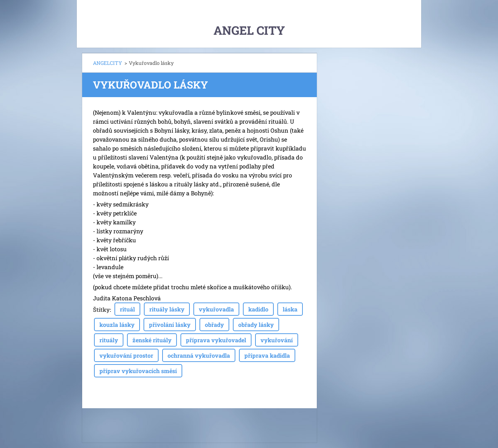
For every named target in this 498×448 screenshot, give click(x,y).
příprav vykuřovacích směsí (138, 371)
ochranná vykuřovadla (199, 355)
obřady (214, 325)
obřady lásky (256, 325)
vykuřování (277, 340)
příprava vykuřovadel (216, 340)
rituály (109, 340)
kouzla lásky (117, 325)
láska (290, 309)
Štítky (101, 309)
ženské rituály (152, 340)
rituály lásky (167, 309)
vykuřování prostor (126, 355)
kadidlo (258, 309)
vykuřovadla (216, 309)
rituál (127, 309)
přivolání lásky (170, 325)
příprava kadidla (267, 355)
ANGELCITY (107, 63)
